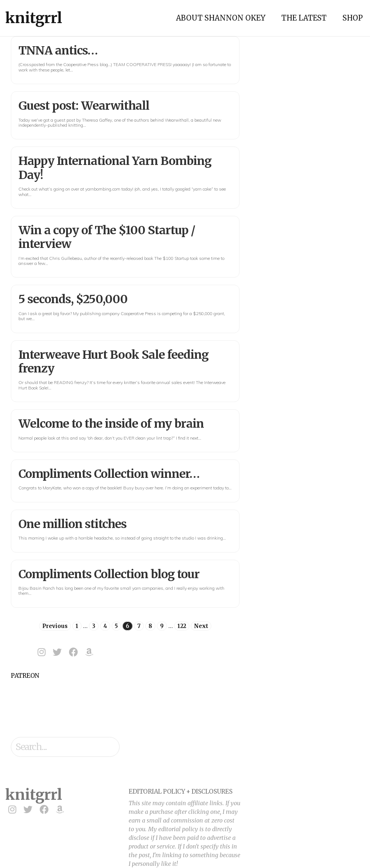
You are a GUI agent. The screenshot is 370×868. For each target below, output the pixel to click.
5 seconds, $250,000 (73, 299)
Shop (353, 18)
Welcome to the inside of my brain (111, 424)
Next (201, 626)
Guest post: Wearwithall (84, 106)
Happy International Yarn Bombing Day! (115, 168)
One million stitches (72, 524)
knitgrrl (34, 18)
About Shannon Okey (221, 18)
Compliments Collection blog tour (109, 574)
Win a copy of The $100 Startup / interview (107, 237)
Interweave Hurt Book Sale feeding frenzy (113, 362)
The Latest (304, 18)
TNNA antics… (58, 51)
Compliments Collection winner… (109, 474)
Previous (55, 626)
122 (182, 626)
